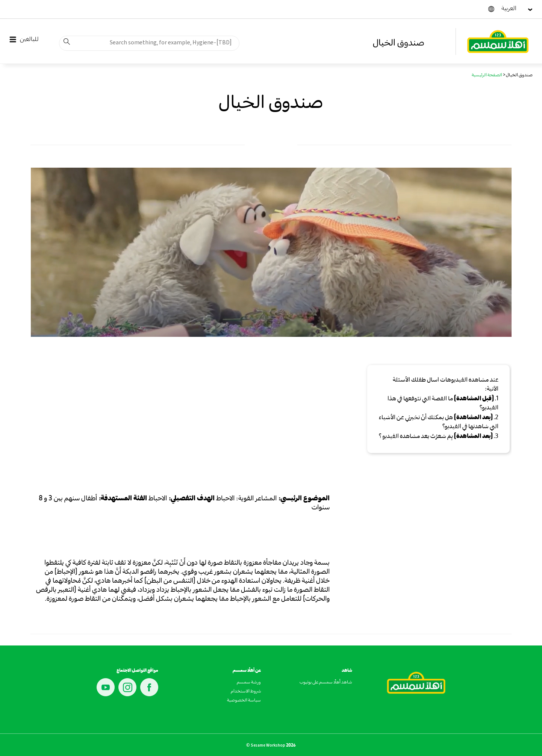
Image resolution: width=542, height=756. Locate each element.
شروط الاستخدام (246, 692)
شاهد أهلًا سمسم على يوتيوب (326, 683)
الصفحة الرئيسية (487, 76)
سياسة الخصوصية (244, 701)
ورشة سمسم (249, 683)
